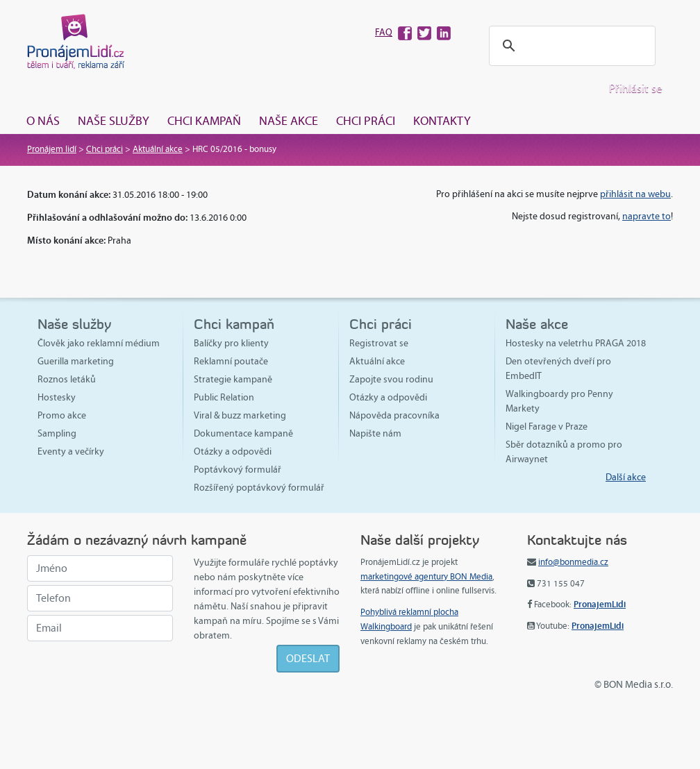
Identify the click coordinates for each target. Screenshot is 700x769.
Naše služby (114, 121)
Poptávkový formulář (237, 470)
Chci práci (366, 121)
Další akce (626, 477)
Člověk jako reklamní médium (99, 343)
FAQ (384, 32)
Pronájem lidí (52, 149)
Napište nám (375, 433)
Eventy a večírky (71, 451)
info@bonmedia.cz (573, 562)
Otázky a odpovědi (233, 451)
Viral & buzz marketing (240, 415)
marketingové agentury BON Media (426, 577)
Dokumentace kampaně (243, 433)
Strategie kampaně (233, 379)
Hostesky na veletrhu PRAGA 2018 (576, 343)
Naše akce (289, 121)
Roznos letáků (67, 379)
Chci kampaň (204, 121)
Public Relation (224, 397)
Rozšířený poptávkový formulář (259, 488)
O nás (43, 121)
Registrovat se (379, 343)
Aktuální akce (158, 149)
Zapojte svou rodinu (391, 379)
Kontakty (442, 121)
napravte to (647, 216)
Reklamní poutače (231, 361)
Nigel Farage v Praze (547, 426)
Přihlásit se (636, 88)
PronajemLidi (600, 604)
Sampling (57, 433)
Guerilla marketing (76, 361)
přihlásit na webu (635, 194)
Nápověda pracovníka (394, 415)
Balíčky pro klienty (231, 343)
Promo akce (62, 415)
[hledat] (570, 46)
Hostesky (57, 397)
